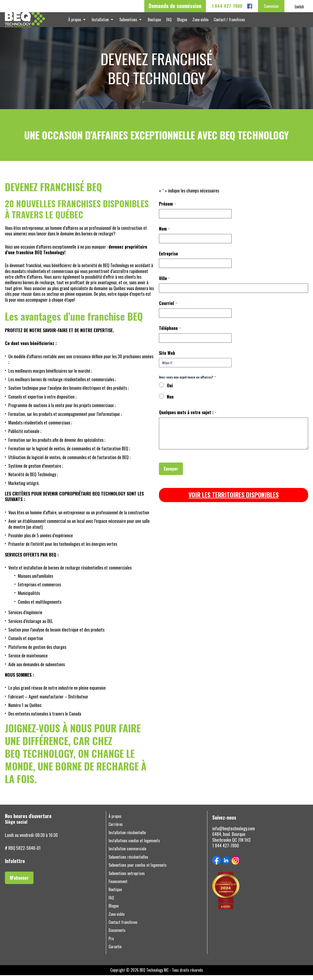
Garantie (115, 951)
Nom (164, 233)
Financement (118, 886)
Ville (164, 283)
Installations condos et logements (134, 845)
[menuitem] (299, 6)
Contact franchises (123, 927)
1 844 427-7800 (227, 6)
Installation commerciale (127, 854)
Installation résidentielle (127, 837)
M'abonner (19, 882)
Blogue (181, 22)
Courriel (168, 308)
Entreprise (168, 258)
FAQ (168, 22)
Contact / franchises (226, 22)
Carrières (116, 829)
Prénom (167, 208)
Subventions (130, 22)
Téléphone (170, 333)
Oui (170, 390)
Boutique (155, 22)
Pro (111, 943)
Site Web (167, 358)
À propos (78, 22)
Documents (117, 935)
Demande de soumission (175, 6)
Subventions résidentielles (128, 862)
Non (170, 401)
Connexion (271, 6)
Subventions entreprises (127, 878)
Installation (103, 22)
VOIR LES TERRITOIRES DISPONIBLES (234, 500)
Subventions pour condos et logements (138, 870)
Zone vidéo (198, 22)
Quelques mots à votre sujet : (188, 417)
